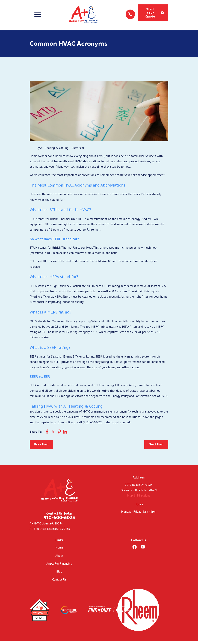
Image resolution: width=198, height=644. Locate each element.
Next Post (156, 444)
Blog (59, 572)
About (59, 556)
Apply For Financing (59, 564)
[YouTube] (143, 547)
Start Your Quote (155, 13)
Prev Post (42, 444)
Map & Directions (139, 495)
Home (59, 547)
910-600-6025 (59, 518)
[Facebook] (135, 547)
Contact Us (59, 579)
